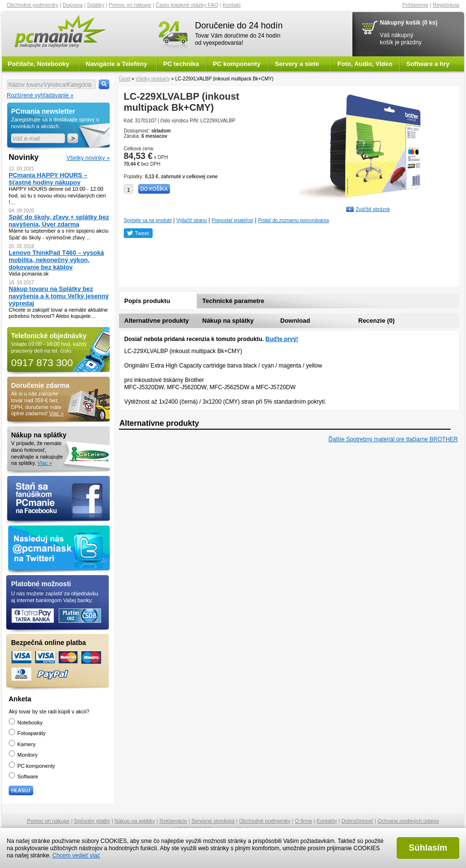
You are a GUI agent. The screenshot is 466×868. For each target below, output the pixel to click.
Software (23, 776)
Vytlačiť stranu (191, 220)
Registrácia (446, 5)
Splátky (96, 5)
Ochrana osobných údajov (408, 821)
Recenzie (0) (376, 321)
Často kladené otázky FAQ (187, 5)
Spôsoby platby (92, 821)
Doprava (73, 5)
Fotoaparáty (27, 733)
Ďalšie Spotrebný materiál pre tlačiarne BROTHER (393, 439)
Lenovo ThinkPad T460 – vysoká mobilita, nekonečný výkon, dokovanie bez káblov (56, 260)
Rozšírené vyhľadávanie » (40, 95)
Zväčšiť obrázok (373, 209)
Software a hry (428, 64)
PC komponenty (237, 64)
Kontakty (327, 821)
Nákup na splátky (228, 321)
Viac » (56, 413)
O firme (304, 821)
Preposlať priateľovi (233, 220)
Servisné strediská (213, 821)
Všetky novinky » (88, 158)
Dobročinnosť (357, 821)
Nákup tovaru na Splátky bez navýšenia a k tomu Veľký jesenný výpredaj (59, 296)
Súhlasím (428, 848)
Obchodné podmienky (32, 5)
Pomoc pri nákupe (130, 5)
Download (295, 321)
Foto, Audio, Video (365, 64)
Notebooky (26, 723)
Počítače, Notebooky (39, 64)
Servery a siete (297, 64)
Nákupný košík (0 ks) (408, 23)
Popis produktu (147, 301)
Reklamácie (173, 821)
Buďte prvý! (282, 339)
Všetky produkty (152, 79)
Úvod (124, 79)
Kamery (22, 744)
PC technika (181, 64)
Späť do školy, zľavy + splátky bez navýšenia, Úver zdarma (59, 221)
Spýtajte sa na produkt (148, 220)
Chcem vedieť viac (76, 855)
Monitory (23, 755)
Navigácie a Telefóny (116, 64)
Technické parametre (233, 301)
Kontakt (232, 5)
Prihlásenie (415, 5)
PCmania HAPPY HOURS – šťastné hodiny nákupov (48, 179)
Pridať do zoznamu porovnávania (293, 220)
